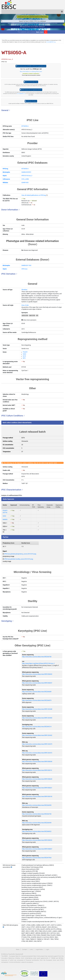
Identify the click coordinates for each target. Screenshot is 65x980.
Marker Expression (8, 499)
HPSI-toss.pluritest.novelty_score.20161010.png (19, 559)
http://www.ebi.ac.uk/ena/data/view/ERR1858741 (37, 770)
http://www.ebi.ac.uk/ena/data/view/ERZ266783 (37, 657)
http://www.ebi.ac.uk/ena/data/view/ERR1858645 (37, 779)
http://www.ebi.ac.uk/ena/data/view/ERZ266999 (37, 805)
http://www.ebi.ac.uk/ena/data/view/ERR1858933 (37, 840)
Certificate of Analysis (31, 101)
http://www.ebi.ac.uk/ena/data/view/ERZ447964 (37, 858)
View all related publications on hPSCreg (34, 195)
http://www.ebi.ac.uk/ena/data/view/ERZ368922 (37, 831)
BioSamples (6, 172)
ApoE (56, 23)
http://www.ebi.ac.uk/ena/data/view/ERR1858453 (37, 674)
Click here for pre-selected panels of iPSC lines (33, 17)
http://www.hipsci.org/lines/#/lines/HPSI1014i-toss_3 (38, 663)
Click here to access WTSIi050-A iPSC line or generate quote (31, 66)
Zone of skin (25, 305)
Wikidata (5, 183)
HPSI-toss (24, 269)
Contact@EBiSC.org (51, 42)
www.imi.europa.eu (27, 962)
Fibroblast (24, 290)
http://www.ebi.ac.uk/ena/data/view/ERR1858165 (37, 797)
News (18, 949)
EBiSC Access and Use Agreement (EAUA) (31, 90)
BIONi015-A (48, 23)
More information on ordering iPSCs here (31, 72)
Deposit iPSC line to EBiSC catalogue (33, 27)
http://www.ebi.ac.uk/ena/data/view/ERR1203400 (37, 718)
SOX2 (24, 354)
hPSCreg (5, 169)
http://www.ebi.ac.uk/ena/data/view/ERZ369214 (37, 727)
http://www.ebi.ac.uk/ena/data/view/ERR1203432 (37, 735)
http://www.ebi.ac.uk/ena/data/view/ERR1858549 (37, 762)
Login (47, 949)
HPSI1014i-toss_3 (27, 176)
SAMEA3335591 (26, 172)
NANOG (5, 520)
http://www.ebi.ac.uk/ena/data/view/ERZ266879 (37, 700)
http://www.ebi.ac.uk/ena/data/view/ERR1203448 (37, 709)
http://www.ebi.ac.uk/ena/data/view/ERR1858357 (37, 683)
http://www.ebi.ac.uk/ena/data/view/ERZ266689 (37, 692)
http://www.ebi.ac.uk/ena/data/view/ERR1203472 (37, 753)
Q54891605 (25, 183)
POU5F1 (25, 352)
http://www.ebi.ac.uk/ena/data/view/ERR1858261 (37, 788)
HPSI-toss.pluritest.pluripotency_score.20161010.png (20, 554)
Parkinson (53, 23)
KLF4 (24, 356)
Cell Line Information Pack (31, 82)
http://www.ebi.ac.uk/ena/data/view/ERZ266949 (37, 823)
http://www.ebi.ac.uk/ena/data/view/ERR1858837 (37, 849)
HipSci (5, 176)
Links (31, 949)
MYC (24, 358)
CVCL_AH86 (25, 179)
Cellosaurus (6, 179)
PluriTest (5, 537)
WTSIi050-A (25, 126)
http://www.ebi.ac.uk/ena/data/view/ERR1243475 (37, 744)
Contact (24, 949)
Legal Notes (39, 949)
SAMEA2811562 (26, 265)
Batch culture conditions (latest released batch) (17, 423)
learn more (40, 32)
